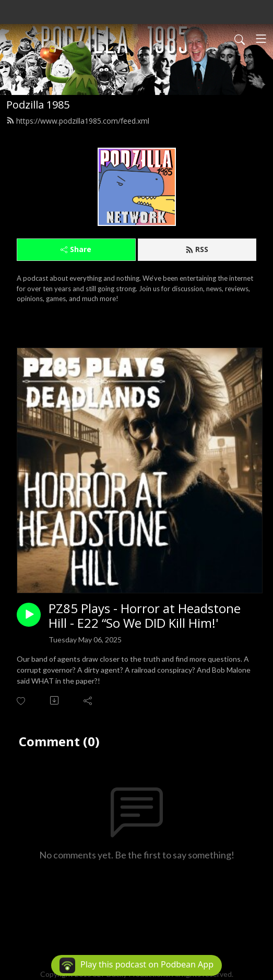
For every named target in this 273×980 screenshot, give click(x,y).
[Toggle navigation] (261, 39)
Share (76, 249)
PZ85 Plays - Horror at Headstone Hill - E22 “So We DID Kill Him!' (145, 616)
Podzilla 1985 (38, 105)
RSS (197, 249)
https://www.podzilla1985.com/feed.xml (78, 121)
